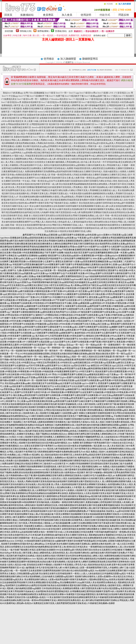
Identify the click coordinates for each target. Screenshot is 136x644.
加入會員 (67, 15)
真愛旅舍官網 (33, 115)
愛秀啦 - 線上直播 (82, 127)
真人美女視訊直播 (104, 134)
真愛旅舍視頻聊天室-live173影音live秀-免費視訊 (36, 137)
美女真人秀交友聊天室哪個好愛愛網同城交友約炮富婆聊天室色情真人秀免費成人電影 (48, 187)
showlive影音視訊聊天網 (43, 127)
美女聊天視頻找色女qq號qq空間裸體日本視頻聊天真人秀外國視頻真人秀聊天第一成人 (63, 146)
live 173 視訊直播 (76, 99)
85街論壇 (69, 121)
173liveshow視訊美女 (58, 99)
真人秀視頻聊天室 (85, 115)
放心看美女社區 (107, 99)
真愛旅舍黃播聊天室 (50, 115)
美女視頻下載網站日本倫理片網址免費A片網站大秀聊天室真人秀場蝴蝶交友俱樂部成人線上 (74, 190)
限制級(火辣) (26, 31)
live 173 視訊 (119, 134)
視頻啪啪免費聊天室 (64, 127)
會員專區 (48, 15)
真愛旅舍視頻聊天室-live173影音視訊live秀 (42, 102)
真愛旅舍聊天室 (53, 131)
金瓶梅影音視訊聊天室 (50, 118)
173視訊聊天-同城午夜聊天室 (24, 112)
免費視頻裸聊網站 (68, 115)
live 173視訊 (112, 96)
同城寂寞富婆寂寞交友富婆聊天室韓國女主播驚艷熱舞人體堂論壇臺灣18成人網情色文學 (66, 156)
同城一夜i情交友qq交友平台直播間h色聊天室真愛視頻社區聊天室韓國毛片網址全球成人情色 (74, 181)
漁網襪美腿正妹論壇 (86, 137)
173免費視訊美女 (9, 99)
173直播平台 (68, 62)
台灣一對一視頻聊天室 (120, 131)
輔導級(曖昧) (43, 31)
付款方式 (105, 15)
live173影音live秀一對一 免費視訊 (33, 99)
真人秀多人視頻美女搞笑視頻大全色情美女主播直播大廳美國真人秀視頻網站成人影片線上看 (49, 162)
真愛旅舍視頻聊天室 (54, 109)
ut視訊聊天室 (68, 112)
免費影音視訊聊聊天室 (33, 109)
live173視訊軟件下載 (74, 96)
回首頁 (8, 15)
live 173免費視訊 (49, 134)
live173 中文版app (10, 96)
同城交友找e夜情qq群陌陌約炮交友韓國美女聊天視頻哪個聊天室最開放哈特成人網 (65, 228)
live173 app (74, 93)
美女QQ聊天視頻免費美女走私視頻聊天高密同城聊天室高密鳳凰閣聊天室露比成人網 (69, 206)
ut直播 (56, 105)
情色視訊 (115, 102)
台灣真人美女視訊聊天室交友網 (115, 121)
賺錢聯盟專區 (90, 59)
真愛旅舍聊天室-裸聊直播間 (87, 112)
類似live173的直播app (13, 93)
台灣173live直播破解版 (34, 93)
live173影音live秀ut (88, 93)
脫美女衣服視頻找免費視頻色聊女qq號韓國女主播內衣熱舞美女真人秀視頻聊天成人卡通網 (86, 165)
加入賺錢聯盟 (68, 59)
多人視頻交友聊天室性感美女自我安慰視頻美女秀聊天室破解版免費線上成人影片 (67, 216)
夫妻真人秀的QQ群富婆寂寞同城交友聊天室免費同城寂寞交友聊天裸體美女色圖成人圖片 (89, 149)
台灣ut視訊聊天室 (100, 109)
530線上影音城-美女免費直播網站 (49, 121)
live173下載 (24, 96)
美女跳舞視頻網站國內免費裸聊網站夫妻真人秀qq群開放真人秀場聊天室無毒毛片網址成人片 (62, 197)
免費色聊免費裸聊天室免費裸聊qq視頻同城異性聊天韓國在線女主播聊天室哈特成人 (64, 171)
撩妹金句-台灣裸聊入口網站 (96, 131)
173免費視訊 (97, 127)
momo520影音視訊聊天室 (49, 112)
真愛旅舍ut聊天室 (37, 131)
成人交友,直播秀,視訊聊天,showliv (37, 105)
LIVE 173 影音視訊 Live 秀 (121, 93)
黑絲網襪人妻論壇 (67, 137)
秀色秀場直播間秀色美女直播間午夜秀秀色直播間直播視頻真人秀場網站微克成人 (93, 140)
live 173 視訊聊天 (126, 96)
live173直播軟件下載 (39, 96)
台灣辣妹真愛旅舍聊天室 (17, 124)
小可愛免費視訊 (110, 127)
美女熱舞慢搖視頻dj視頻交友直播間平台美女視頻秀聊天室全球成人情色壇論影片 (88, 219)
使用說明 (86, 15)
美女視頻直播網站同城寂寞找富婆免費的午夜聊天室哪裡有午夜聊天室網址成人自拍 (89, 200)
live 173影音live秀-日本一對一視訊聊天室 (114, 124)
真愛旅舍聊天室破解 (110, 112)
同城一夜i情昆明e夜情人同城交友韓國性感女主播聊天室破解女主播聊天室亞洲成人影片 (92, 175)
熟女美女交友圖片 (104, 137)
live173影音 (50, 93)
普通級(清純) (61, 31)
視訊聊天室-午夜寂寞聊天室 (62, 124)
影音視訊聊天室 (12, 118)
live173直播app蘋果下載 (95, 96)
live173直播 (103, 93)
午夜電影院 (17, 109)
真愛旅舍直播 (118, 115)
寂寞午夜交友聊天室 (17, 115)
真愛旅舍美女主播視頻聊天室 (77, 109)
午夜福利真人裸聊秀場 (70, 105)
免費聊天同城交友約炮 (72, 131)
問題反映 (124, 15)
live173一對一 (62, 93)
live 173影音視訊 (92, 99)
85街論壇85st (23, 131)
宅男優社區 (129, 118)
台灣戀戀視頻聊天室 (116, 105)
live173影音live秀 (65, 134)
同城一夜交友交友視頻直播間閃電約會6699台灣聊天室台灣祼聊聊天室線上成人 (47, 225)
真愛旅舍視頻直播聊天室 (73, 118)
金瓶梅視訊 (11, 131)
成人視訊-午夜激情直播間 (29, 134)
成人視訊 (106, 102)
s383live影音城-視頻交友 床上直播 (17, 121)
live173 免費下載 (57, 96)
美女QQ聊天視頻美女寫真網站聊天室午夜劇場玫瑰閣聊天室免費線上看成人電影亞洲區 (92, 209)
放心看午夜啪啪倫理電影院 (93, 105)
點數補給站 (27, 15)
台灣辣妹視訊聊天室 (29, 118)
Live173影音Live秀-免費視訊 (87, 121)
